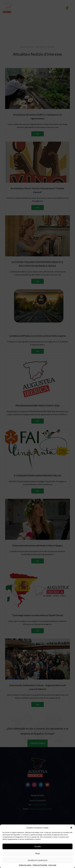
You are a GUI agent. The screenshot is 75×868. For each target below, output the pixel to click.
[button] (71, 828)
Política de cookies (25, 865)
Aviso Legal (52, 865)
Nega (38, 853)
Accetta (37, 846)
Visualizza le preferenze (37, 860)
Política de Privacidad (40, 865)
